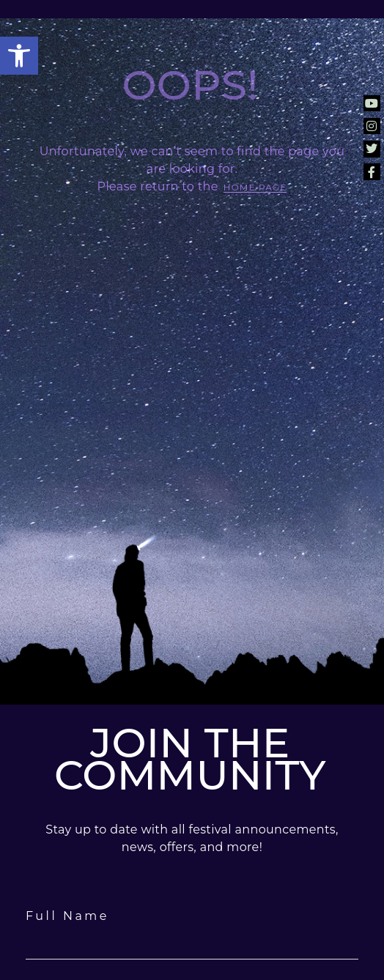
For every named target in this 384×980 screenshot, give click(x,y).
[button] (19, 56)
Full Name (67, 916)
